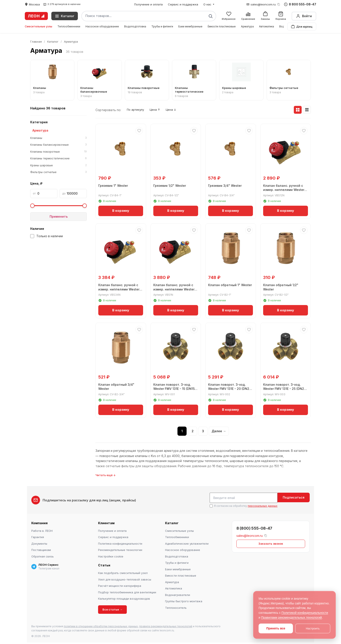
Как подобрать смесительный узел (123, 572)
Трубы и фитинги (162, 26)
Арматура (247, 26)
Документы (39, 543)
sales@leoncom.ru (263, 4)
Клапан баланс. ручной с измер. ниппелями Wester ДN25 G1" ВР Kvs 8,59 (175, 289)
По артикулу (137, 110)
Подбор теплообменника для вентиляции (127, 592)
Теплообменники (69, 26)
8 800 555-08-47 (300, 4)
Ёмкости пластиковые (222, 26)
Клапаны (59, 138)
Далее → (219, 431)
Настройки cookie (111, 556)
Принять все (276, 628)
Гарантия (38, 537)
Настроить (313, 628)
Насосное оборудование (102, 26)
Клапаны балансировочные (59, 145)
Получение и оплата (148, 4)
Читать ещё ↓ (106, 475)
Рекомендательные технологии (120, 549)
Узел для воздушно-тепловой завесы (125, 579)
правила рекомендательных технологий (166, 626)
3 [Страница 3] (203, 431)
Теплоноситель (176, 607)
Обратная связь (43, 556)
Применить (59, 216)
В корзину (121, 210)
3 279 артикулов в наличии (62, 4)
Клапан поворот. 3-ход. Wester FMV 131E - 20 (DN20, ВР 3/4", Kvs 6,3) (228, 388)
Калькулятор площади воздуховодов (124, 598)
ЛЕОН (36, 16)
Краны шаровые (59, 165)
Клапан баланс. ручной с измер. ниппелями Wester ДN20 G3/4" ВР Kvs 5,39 (120, 289)
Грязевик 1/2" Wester (170, 185)
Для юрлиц (302, 27)
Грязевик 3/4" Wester (226, 185)
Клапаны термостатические (59, 158)
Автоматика (267, 26)
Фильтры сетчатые (59, 172)
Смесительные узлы (38, 26)
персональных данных (263, 505)
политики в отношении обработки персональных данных (101, 626)
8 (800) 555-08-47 (254, 528)
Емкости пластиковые (181, 575)
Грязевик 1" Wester (114, 185)
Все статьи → (112, 609)
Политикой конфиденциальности (305, 613)
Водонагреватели (178, 594)
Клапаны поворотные (59, 152)
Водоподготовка (135, 26)
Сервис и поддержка (183, 4)
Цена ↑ (159, 110)
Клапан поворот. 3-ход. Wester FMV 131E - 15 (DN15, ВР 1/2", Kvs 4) (175, 388)
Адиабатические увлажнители (187, 543)
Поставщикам (41, 549)
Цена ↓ (177, 110)
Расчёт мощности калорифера (120, 585)
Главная (36, 42)
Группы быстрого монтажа (184, 601)
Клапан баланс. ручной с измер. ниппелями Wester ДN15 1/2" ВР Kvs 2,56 (285, 189)
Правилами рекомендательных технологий (292, 617)
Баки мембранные (190, 26)
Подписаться (294, 498)
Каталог (53, 42)
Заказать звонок (271, 543)
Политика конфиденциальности (120, 543)
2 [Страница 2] (193, 431)
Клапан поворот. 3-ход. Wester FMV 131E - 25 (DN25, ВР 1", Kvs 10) (283, 388)
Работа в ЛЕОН (42, 530)
